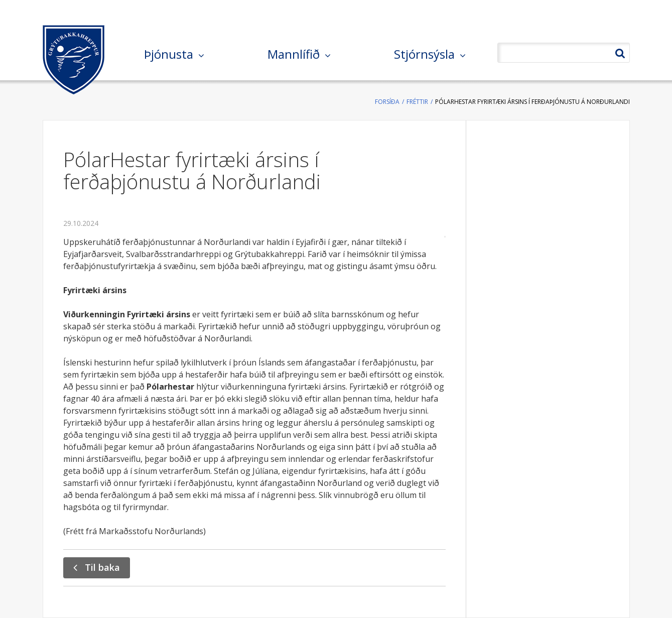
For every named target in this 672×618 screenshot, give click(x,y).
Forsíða (387, 102)
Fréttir (417, 102)
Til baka (102, 567)
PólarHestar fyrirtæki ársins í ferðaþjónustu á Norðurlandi (532, 102)
